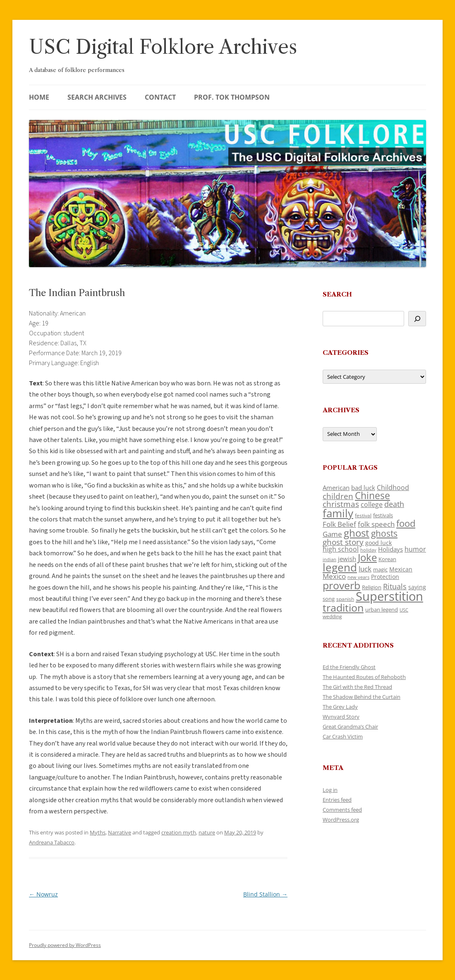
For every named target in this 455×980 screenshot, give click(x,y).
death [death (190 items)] (394, 504)
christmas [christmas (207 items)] (341, 504)
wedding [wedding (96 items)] (332, 616)
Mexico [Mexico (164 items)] (334, 576)
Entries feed (337, 800)
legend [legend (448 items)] (340, 567)
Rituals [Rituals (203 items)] (395, 586)
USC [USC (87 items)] (404, 610)
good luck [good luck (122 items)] (378, 543)
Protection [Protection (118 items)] (385, 577)
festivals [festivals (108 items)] (383, 515)
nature (207, 832)
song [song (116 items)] (329, 599)
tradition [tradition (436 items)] (343, 607)
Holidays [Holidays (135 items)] (390, 549)
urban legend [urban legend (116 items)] (382, 610)
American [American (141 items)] (336, 488)
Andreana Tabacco (52, 842)
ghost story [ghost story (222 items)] (343, 542)
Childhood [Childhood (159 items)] (393, 488)
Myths (98, 832)
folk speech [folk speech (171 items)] (376, 524)
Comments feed (342, 810)
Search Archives (97, 97)
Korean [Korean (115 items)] (387, 559)
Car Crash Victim (343, 736)
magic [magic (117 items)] (380, 569)
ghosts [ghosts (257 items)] (384, 533)
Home (39, 97)
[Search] (417, 319)
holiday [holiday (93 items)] (368, 550)
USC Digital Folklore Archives (163, 47)
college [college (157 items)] (372, 504)
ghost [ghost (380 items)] (357, 533)
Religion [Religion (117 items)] (372, 587)
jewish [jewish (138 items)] (347, 559)
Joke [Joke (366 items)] (367, 557)
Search (337, 294)
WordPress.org (341, 820)
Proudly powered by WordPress (65, 945)
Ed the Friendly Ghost (349, 667)
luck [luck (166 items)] (365, 569)
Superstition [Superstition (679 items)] (389, 596)
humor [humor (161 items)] (415, 549)
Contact (160, 97)
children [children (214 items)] (338, 496)
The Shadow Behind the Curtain (362, 697)
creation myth (179, 832)
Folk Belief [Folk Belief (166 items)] (339, 524)
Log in (330, 790)
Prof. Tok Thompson (232, 97)
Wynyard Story (341, 717)
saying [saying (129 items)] (417, 587)
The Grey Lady (340, 707)
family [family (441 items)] (338, 513)
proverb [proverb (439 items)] (341, 585)
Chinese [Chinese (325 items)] (372, 496)
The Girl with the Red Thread (357, 687)
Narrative (120, 832)
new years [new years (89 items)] (358, 577)
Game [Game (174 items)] (332, 534)
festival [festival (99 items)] (363, 515)
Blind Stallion (265, 894)
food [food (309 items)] (406, 523)
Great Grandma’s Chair (350, 727)
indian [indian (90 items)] (329, 559)
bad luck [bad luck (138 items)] (363, 488)
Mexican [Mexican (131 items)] (401, 569)
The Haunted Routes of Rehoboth (364, 677)
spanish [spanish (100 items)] (345, 599)
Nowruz (43, 894)
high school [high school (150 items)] (341, 549)
